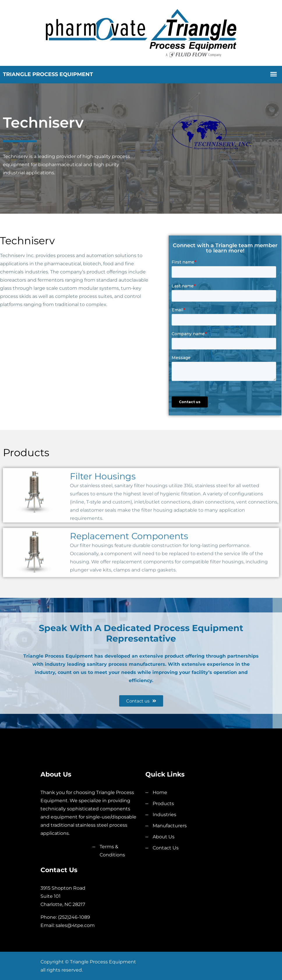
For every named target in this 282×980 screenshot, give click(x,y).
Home (160, 792)
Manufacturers (170, 826)
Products (163, 804)
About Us (164, 837)
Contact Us (166, 848)
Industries (164, 815)
